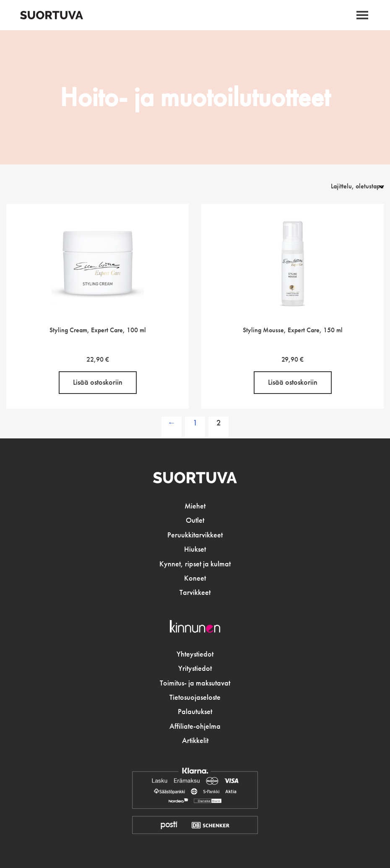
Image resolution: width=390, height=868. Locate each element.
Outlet (195, 520)
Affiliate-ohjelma (195, 726)
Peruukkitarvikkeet (195, 535)
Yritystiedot (195, 668)
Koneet (195, 578)
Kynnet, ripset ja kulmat (195, 564)
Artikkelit (195, 740)
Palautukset (195, 712)
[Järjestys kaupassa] (347, 186)
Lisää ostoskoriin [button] (98, 382)
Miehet (195, 506)
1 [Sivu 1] (195, 423)
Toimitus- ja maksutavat (195, 683)
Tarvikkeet (195, 592)
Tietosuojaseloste (195, 697)
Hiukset (195, 549)
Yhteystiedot (195, 654)
